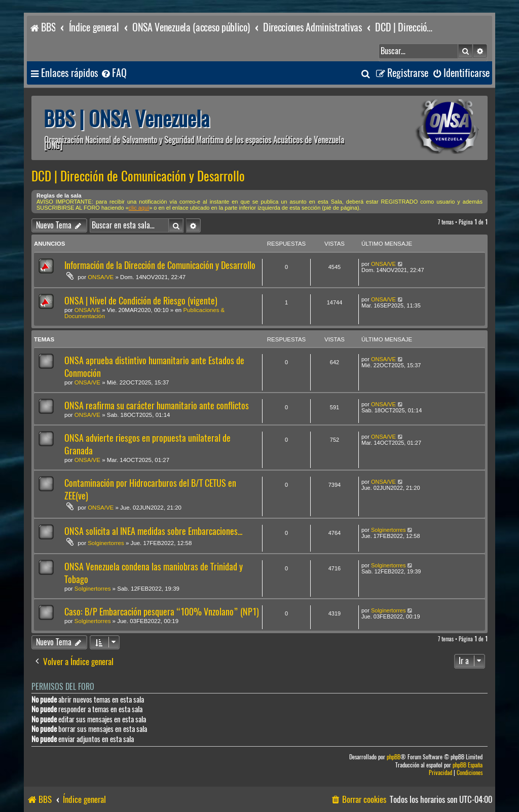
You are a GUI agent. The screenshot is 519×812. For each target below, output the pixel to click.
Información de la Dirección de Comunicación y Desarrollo (160, 265)
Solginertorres (106, 543)
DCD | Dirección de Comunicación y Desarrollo (138, 176)
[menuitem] (114, 73)
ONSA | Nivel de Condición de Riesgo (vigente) (141, 301)
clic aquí (139, 208)
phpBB (394, 757)
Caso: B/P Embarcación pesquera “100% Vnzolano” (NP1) (162, 612)
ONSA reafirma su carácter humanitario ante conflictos (157, 405)
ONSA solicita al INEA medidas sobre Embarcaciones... (153, 531)
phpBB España (468, 765)
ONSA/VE (101, 277)
